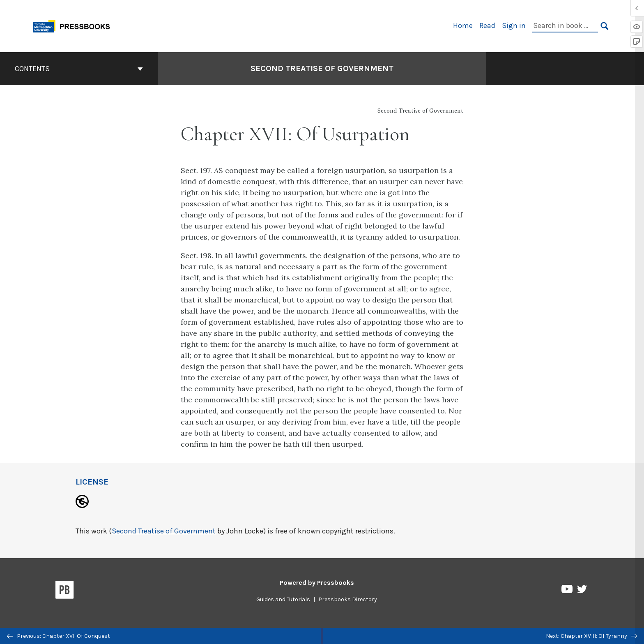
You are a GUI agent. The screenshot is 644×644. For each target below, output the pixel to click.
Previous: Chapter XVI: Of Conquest (59, 636)
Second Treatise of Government (164, 531)
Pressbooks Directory (348, 599)
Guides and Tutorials (283, 599)
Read (487, 25)
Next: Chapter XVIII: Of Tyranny (591, 636)
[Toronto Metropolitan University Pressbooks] (74, 25)
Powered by (317, 583)
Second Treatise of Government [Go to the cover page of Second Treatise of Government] (322, 68)
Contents (79, 69)
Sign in (514, 25)
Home (463, 25)
